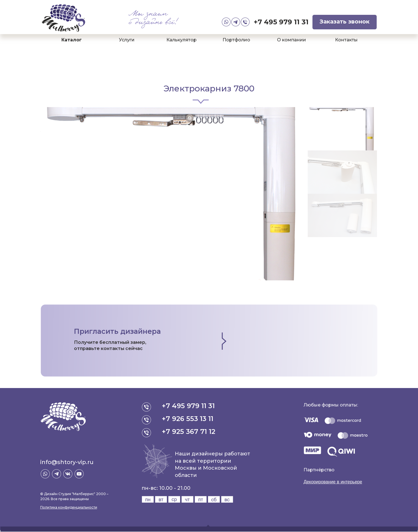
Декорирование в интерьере (333, 482)
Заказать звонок (345, 22)
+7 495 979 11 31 (281, 22)
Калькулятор (181, 40)
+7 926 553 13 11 (188, 419)
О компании (292, 40)
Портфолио (236, 40)
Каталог (72, 40)
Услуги (127, 40)
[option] (174, 194)
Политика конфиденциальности (69, 507)
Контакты (346, 40)
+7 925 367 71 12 (189, 431)
